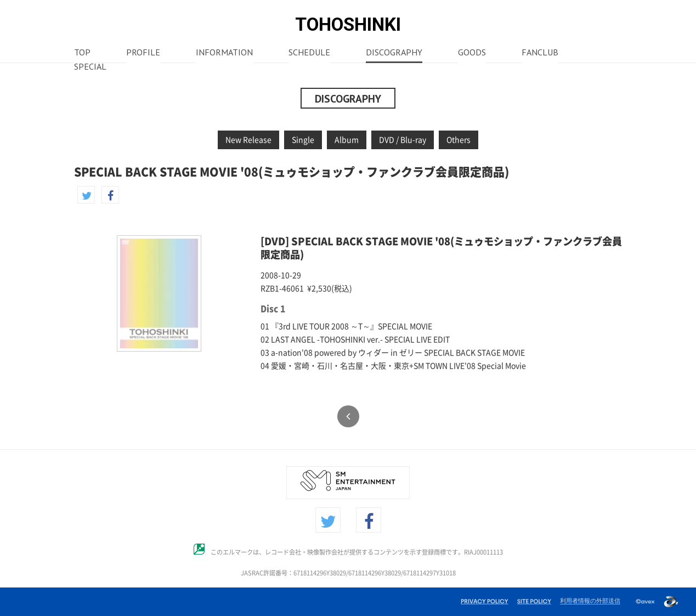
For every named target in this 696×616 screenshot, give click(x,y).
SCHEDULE (309, 53)
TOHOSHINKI (348, 24)
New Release (248, 140)
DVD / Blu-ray (403, 140)
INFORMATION (224, 53)
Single (303, 140)
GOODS (472, 53)
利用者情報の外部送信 (590, 601)
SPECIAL (90, 67)
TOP (82, 53)
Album (347, 140)
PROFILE (143, 53)
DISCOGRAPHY (394, 53)
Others (459, 140)
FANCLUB (540, 53)
